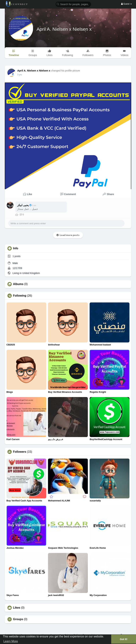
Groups (18, 619)
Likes (17, 608)
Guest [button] (127, 4)
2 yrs (20, 75)
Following (20, 296)
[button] (73, 4)
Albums (18, 284)
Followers (20, 452)
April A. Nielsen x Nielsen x (64, 29)
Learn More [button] (11, 641)
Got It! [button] (124, 639)
